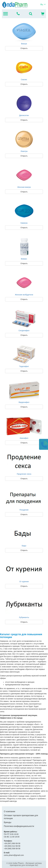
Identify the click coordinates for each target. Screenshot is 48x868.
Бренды (8, 822)
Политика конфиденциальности (19, 826)
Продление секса (24, 474)
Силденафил (24, 331)
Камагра (24, 223)
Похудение (24, 510)
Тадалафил (24, 366)
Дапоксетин (24, 115)
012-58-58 (12, 846)
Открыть (24, 48)
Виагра (24, 44)
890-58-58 (12, 843)
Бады (24, 546)
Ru (42, 5)
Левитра (24, 151)
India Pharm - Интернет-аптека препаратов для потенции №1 (26, 864)
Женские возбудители (24, 295)
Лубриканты (24, 617)
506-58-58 (12, 849)
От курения (24, 582)
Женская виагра (24, 187)
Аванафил (24, 438)
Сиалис (24, 80)
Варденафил (24, 402)
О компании (9, 811)
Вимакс (24, 259)
